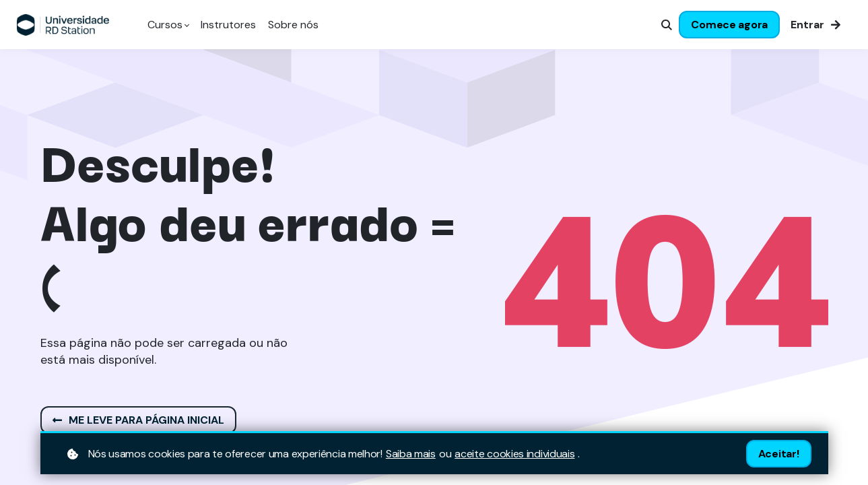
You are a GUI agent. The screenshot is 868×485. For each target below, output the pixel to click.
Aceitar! (779, 454)
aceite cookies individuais (514, 454)
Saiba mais (411, 454)
